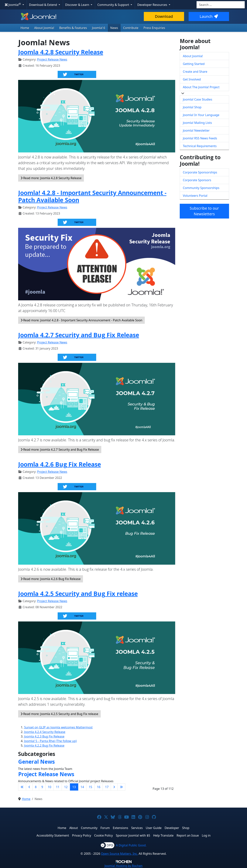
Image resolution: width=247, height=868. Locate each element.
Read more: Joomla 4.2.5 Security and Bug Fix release (59, 714)
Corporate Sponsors (197, 180)
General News (36, 762)
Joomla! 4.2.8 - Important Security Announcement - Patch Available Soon (92, 196)
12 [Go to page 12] (66, 787)
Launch (209, 16)
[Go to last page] (121, 787)
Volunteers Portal (195, 196)
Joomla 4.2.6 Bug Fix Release (60, 464)
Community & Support (114, 5)
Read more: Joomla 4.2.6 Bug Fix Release (51, 579)
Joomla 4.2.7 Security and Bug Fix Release (79, 335)
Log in (206, 835)
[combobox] (221, 5)
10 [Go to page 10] (50, 787)
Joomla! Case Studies (198, 99)
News (114, 28)
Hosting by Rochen (123, 866)
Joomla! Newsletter (196, 130)
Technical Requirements (200, 146)
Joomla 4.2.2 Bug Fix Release (44, 745)
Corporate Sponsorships (200, 172)
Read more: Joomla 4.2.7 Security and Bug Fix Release (60, 450)
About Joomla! (44, 28)
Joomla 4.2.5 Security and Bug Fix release (78, 594)
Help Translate (163, 835)
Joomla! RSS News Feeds (200, 138)
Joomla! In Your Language (201, 115)
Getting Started (194, 64)
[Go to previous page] (29, 787)
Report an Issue (188, 835)
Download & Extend (43, 5)
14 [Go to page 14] (82, 787)
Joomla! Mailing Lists (197, 123)
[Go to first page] (22, 787)
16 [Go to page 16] (99, 787)
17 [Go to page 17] (107, 787)
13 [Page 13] (74, 787)
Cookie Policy (103, 835)
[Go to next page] (114, 787)
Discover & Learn (78, 5)
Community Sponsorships (201, 188)
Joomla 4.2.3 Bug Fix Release (44, 736)
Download (164, 16)
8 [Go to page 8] (36, 787)
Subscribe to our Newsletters (204, 211)
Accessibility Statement (53, 835)
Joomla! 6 (99, 28)
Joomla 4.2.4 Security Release (45, 732)
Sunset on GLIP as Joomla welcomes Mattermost (58, 727)
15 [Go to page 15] (90, 787)
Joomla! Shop (192, 107)
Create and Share (195, 72)
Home (25, 28)
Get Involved (192, 79)
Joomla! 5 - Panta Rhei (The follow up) (50, 741)
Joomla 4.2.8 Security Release (61, 52)
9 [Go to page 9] (42, 787)
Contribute (131, 28)
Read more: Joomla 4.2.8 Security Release (51, 178)
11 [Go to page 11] (58, 787)
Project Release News (52, 59)
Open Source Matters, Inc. (119, 854)
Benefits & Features (73, 28)
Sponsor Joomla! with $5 (133, 835)
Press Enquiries (154, 28)
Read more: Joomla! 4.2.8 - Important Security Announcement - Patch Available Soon (82, 320)
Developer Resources (153, 5)
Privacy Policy (82, 835)
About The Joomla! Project (201, 87)
